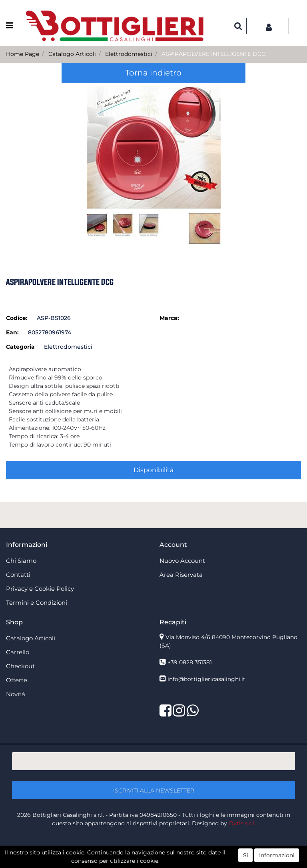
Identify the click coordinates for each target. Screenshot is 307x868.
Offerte (17, 680)
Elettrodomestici (129, 54)
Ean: (12, 332)
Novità (16, 694)
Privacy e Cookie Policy (40, 589)
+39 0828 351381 (190, 662)
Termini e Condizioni (37, 603)
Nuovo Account (182, 561)
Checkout (20, 666)
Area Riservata (181, 575)
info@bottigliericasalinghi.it (206, 679)
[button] (238, 26)
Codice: (17, 318)
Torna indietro (153, 73)
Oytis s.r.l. (242, 823)
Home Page (23, 54)
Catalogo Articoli (72, 54)
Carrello (18, 652)
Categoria (20, 347)
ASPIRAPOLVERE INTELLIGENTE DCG (214, 54)
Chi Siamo (21, 561)
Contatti (18, 575)
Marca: (169, 318)
